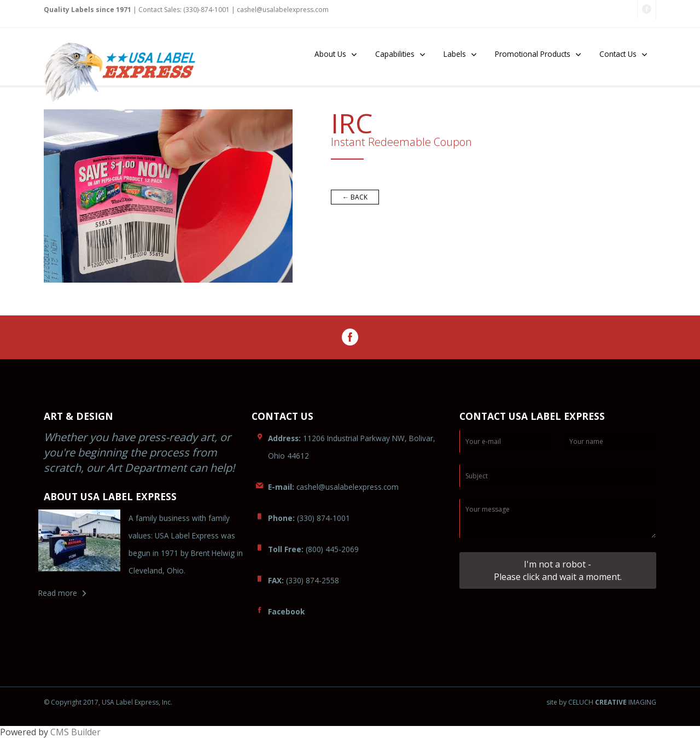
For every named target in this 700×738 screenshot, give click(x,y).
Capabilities (395, 54)
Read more (58, 593)
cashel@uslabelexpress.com (283, 10)
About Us (330, 54)
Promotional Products (533, 54)
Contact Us (618, 54)
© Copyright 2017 (71, 702)
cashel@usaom (333, 487)
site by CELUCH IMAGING (601, 702)
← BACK (355, 197)
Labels (455, 54)
